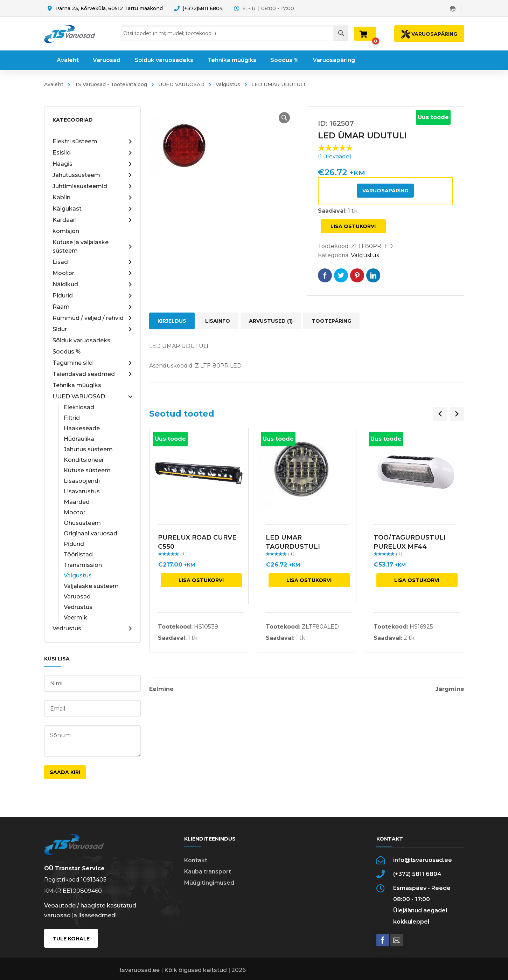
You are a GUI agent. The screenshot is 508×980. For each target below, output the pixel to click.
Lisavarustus (82, 491)
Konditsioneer (84, 460)
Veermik (75, 618)
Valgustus (228, 84)
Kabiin (92, 198)
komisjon (66, 231)
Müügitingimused (209, 883)
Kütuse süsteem (87, 470)
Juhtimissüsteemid (92, 186)
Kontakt (196, 860)
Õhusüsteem (82, 523)
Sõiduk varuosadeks (81, 340)
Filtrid (72, 418)
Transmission (83, 565)
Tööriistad (78, 554)
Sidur (92, 329)
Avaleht (54, 84)
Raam (92, 307)
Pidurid (92, 296)
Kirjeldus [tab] (172, 321)
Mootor (92, 273)
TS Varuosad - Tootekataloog (111, 84)
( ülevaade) (335, 156)
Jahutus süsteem (88, 449)
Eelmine (161, 689)
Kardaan (92, 220)
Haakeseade (82, 428)
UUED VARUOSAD (181, 84)
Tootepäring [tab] (331, 321)
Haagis (92, 164)
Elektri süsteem (92, 142)
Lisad (92, 262)
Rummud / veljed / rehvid (92, 318)
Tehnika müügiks (77, 385)
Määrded (77, 502)
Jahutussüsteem (92, 175)
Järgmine (450, 689)
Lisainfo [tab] (218, 321)
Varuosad (77, 597)
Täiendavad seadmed (92, 374)
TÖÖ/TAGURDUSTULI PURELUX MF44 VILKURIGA (410, 547)
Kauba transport (208, 872)
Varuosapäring (385, 191)
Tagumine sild (92, 363)
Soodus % (67, 352)
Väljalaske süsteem (91, 586)
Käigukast (92, 209)
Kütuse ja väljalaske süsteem (92, 246)
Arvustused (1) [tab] (271, 321)
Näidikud (92, 285)
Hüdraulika (79, 439)
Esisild (92, 153)
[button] (284, 118)
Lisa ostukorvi (353, 226)
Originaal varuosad (91, 533)
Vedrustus (78, 607)
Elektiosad (79, 407)
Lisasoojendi (82, 481)
